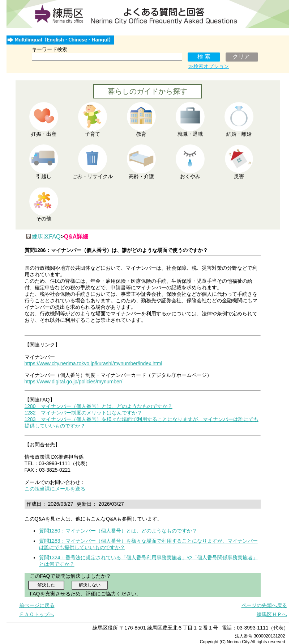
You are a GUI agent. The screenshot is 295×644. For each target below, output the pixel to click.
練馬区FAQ (46, 237)
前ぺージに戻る (37, 605)
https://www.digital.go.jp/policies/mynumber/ (74, 382)
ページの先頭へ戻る (264, 605)
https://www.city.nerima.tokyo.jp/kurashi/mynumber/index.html (93, 363)
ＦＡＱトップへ (37, 614)
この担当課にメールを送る (55, 489)
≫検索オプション (209, 66)
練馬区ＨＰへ (272, 614)
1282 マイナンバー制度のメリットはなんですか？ (83, 413)
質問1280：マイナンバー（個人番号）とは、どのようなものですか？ (118, 531)
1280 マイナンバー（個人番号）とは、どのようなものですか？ (99, 406)
